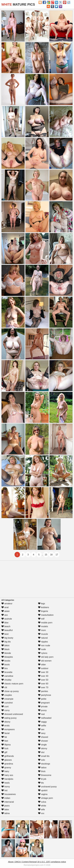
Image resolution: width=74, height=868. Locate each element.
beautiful (7, 630)
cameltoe (7, 676)
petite (42, 699)
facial (5, 733)
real (41, 714)
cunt (5, 707)
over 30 (43, 672)
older (42, 665)
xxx (41, 813)
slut (41, 752)
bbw (5, 623)
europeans (8, 729)
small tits (44, 756)
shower (43, 741)
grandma (7, 764)
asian (5, 611)
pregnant (44, 703)
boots (6, 665)
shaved (43, 737)
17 (57, 555)
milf (41, 619)
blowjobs (7, 657)
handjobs (7, 779)
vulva (42, 802)
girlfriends (8, 756)
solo (42, 760)
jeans (5, 806)
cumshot (7, 703)
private (43, 707)
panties (43, 691)
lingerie (43, 611)
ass (5, 615)
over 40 (43, 676)
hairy (5, 771)
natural (43, 638)
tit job (42, 779)
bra (4, 668)
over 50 (43, 680)
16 (51, 555)
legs (42, 604)
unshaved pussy (47, 787)
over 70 (43, 687)
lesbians (44, 607)
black (5, 649)
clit (4, 687)
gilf (4, 752)
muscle (43, 634)
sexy (42, 733)
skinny (43, 748)
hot (4, 790)
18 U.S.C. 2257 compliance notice (52, 862)
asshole (7, 619)
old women (45, 661)
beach (6, 626)
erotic (6, 726)
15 (46, 555)
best (5, 634)
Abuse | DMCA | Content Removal (22, 862)
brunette (7, 672)
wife (41, 809)
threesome (45, 775)
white (42, 806)
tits (41, 783)
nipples (43, 642)
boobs (6, 661)
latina (5, 813)
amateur (7, 604)
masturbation (46, 615)
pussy (42, 710)
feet (5, 741)
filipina (6, 745)
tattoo (42, 768)
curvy (5, 710)
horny (6, 787)
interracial (8, 802)
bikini (5, 645)
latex (5, 809)
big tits (6, 642)
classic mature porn (12, 684)
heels (5, 783)
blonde (6, 653)
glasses (7, 760)
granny (6, 768)
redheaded (45, 718)
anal (5, 607)
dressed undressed (12, 714)
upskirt (43, 790)
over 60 (43, 684)
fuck (5, 748)
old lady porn (46, 657)
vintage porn (46, 798)
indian (6, 798)
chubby (6, 680)
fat (4, 737)
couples (7, 695)
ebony (6, 722)
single (42, 745)
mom (42, 630)
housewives (9, 794)
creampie (7, 699)
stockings (44, 764)
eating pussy (9, 718)
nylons (43, 653)
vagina (43, 794)
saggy (42, 722)
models (43, 626)
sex (41, 729)
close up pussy (10, 691)
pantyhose (45, 695)
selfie (42, 726)
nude (42, 649)
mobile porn (45, 623)
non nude (44, 645)
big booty (7, 638)
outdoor (43, 668)
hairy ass (7, 775)
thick (42, 771)
